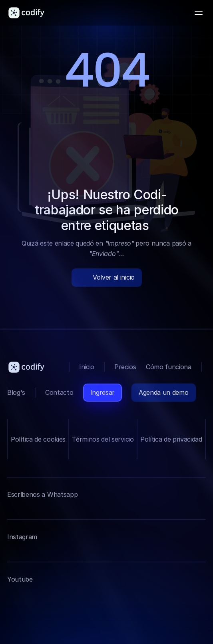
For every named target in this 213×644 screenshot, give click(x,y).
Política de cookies (38, 439)
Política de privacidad (171, 439)
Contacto (59, 392)
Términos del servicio (103, 439)
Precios (125, 367)
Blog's (16, 392)
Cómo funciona (169, 367)
